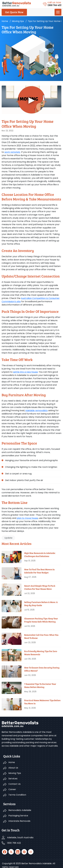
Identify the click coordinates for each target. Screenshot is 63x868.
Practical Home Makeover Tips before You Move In (42, 702)
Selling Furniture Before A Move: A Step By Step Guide (41, 604)
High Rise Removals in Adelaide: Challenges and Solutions (40, 554)
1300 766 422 (14, 843)
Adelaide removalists (36, 410)
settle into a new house (25, 372)
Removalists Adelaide (20, 810)
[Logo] (17, 4)
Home (5, 21)
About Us (13, 768)
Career (12, 789)
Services (13, 779)
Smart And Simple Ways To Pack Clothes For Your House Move (40, 587)
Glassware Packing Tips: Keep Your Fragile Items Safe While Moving (41, 620)
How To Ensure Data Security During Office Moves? (42, 669)
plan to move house (27, 518)
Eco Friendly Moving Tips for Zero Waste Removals (41, 653)
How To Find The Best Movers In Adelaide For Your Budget (39, 571)
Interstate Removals (19, 821)
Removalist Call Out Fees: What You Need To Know (41, 636)
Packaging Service (18, 816)
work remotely (12, 152)
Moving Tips (15, 773)
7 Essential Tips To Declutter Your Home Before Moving (40, 685)
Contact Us (14, 784)
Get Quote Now (14, 12)
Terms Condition (17, 795)
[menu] (58, 12)
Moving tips (18, 21)
